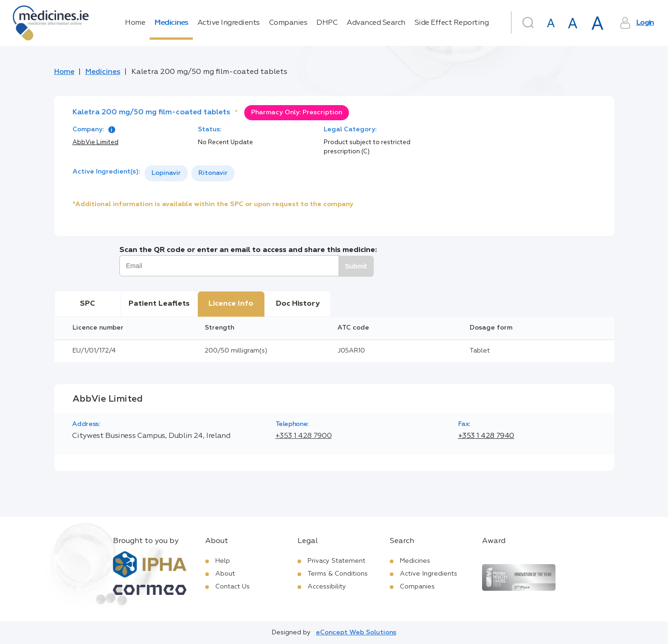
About (225, 574)
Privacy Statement (337, 561)
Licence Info (231, 304)
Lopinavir (166, 173)
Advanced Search (376, 23)
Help (223, 561)
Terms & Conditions (338, 574)
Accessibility (327, 587)
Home (135, 23)
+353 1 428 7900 (304, 436)
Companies (288, 23)
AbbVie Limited (95, 143)
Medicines (171, 23)
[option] (166, 173)
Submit (356, 266)
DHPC (327, 23)
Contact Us (233, 587)
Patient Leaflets (159, 304)
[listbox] (190, 173)
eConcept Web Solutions (356, 633)
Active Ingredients (229, 23)
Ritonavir (213, 173)
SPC (87, 304)
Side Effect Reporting (452, 23)
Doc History (298, 304)
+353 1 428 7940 (486, 436)
